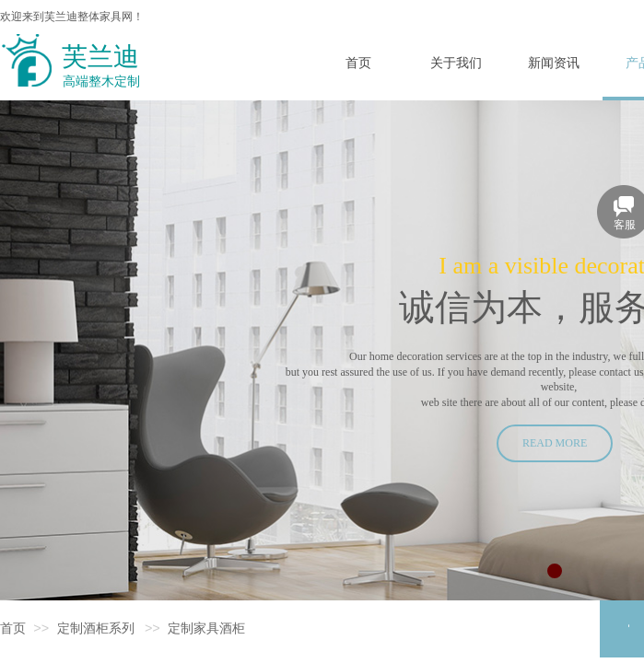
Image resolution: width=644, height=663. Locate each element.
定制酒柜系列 (96, 628)
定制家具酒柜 (206, 628)
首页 (13, 628)
